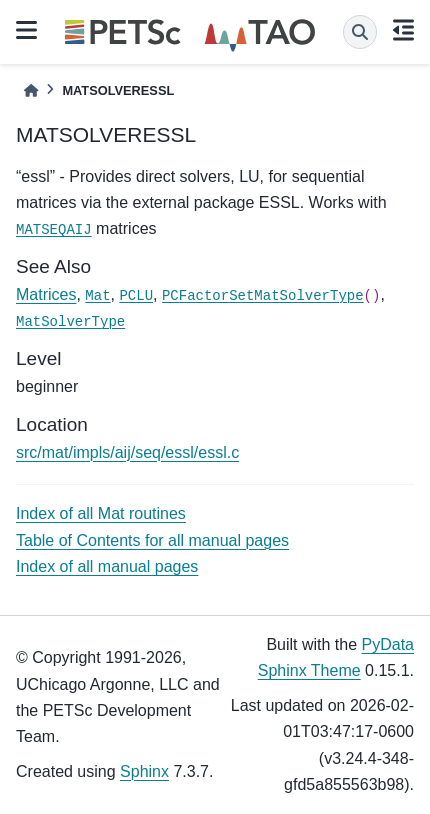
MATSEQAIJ (54, 230)
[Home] (31, 90)
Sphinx (144, 771)
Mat (97, 296)
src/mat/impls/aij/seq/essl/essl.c (127, 452)
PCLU (136, 296)
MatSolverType (70, 322)
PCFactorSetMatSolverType (263, 296)
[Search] (360, 32)
